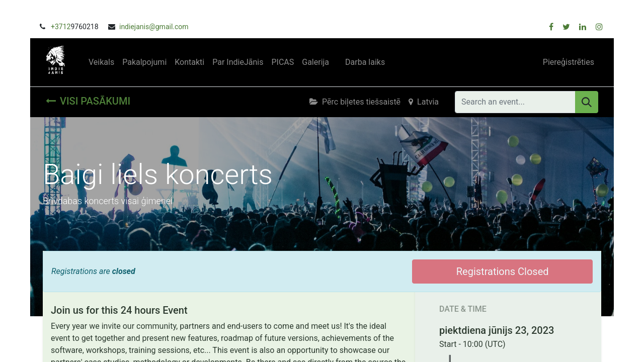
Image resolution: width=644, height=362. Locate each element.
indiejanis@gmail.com (154, 27)
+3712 (61, 27)
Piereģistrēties (569, 62)
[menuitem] (101, 62)
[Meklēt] (587, 102)
